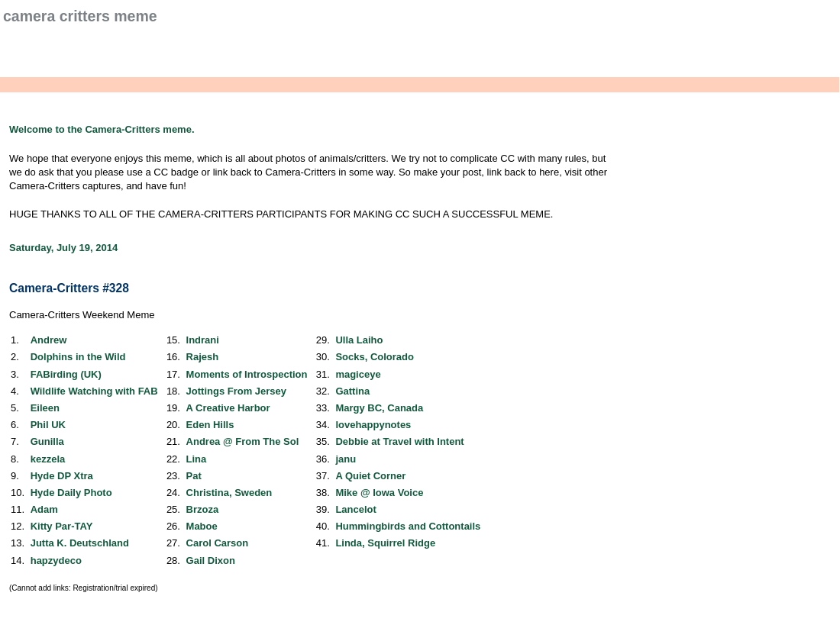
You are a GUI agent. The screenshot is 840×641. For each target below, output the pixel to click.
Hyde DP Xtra (62, 476)
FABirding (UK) (66, 374)
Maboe (202, 526)
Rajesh (203, 357)
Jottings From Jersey (237, 391)
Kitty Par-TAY (62, 526)
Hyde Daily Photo (71, 493)
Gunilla (47, 441)
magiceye (358, 374)
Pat (194, 476)
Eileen (45, 408)
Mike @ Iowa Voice (379, 493)
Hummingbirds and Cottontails (408, 526)
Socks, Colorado (375, 357)
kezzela (48, 459)
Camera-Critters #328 (69, 288)
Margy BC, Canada (379, 408)
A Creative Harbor (228, 408)
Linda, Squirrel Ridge (385, 543)
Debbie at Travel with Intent (399, 441)
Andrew (49, 340)
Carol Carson (218, 543)
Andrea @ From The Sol (243, 441)
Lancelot (355, 509)
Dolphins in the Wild (78, 357)
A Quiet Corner (370, 476)
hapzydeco (56, 560)
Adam (44, 509)
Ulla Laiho (359, 340)
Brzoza (203, 509)
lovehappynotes (373, 425)
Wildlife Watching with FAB (94, 391)
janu (346, 459)
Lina (197, 459)
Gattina (352, 391)
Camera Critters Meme (80, 16)
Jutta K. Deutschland (80, 543)
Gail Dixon (211, 560)
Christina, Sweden (229, 493)
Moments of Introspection (247, 374)
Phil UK (48, 425)
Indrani (203, 340)
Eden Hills (210, 425)
